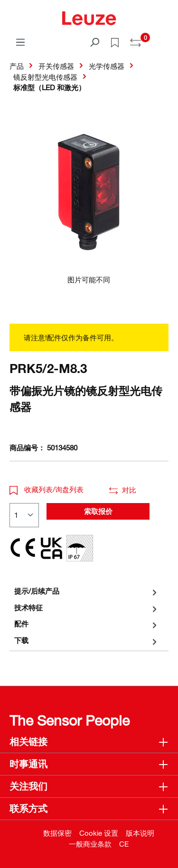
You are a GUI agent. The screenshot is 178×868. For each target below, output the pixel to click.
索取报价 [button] (98, 511)
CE (124, 844)
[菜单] (20, 42)
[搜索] (94, 42)
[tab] (87, 591)
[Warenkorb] (163, 39)
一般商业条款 (90, 844)
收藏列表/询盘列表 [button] (47, 489)
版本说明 (140, 833)
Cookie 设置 (99, 833)
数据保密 (57, 833)
